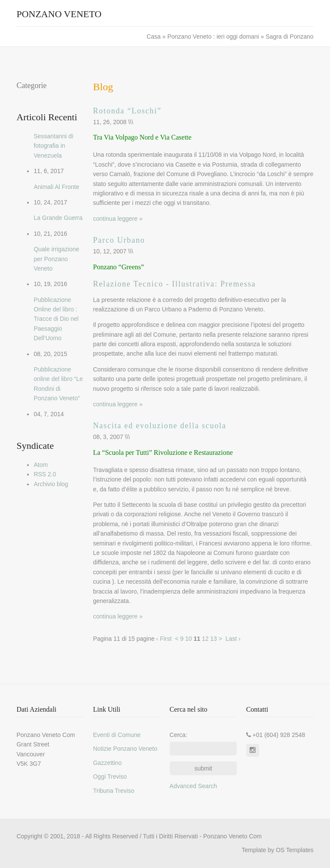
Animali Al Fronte (56, 187)
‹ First (164, 639)
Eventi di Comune (117, 735)
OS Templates (295, 850)
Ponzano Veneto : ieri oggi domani (213, 37)
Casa (154, 37)
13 (214, 639)
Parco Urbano (119, 240)
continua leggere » (118, 219)
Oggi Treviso (110, 777)
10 (189, 639)
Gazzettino (107, 763)
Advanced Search (194, 786)
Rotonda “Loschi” (127, 111)
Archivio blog (51, 484)
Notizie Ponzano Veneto (125, 749)
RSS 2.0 (45, 474)
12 (205, 639)
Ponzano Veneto (59, 14)
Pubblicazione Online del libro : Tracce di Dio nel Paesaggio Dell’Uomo (56, 319)
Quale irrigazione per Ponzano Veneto (56, 259)
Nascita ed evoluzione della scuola (159, 426)
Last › (233, 639)
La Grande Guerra (58, 218)
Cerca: (179, 735)
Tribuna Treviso (113, 791)
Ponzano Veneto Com (232, 836)
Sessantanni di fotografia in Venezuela (53, 146)
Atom (41, 465)
